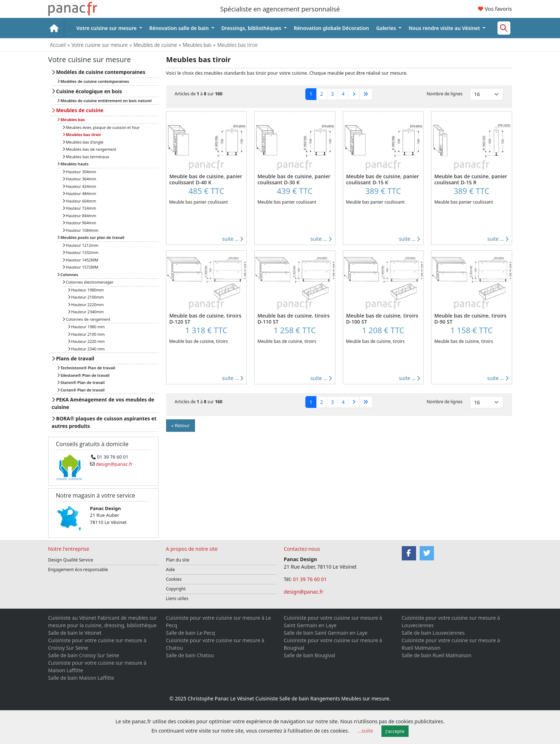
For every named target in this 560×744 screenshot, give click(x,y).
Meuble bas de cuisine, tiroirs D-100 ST (382, 319)
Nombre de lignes (445, 94)
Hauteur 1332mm (81, 252)
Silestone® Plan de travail (83, 375)
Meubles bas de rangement (89, 149)
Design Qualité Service (71, 560)
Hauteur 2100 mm (86, 334)
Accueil (58, 45)
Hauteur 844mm (79, 216)
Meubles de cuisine (155, 45)
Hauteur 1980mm (86, 290)
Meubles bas (197, 45)
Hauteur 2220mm (86, 304)
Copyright (176, 589)
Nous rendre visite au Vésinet (445, 28)
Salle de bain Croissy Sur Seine (84, 655)
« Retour (181, 425)
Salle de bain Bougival (310, 655)
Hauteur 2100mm (86, 297)
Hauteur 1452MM (80, 260)
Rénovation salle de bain (180, 28)
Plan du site (178, 560)
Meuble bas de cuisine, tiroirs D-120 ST (205, 319)
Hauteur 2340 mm (86, 349)
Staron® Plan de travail (81, 382)
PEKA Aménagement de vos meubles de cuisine (103, 403)
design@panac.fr (304, 592)
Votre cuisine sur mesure (107, 28)
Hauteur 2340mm (86, 312)
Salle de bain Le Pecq (191, 633)
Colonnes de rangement (86, 319)
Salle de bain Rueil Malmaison (437, 655)
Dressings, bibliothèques (252, 28)
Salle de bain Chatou (190, 655)
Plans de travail (73, 358)
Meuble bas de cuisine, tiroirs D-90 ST (470, 319)
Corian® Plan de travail (81, 390)
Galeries (387, 28)
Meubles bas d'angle (83, 142)
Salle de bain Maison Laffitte (81, 678)
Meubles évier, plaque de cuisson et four (101, 127)
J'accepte (395, 731)
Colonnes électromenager (88, 282)
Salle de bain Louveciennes (433, 633)
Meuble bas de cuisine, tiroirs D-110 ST (294, 319)
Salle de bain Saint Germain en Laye (326, 633)
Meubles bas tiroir (82, 134)
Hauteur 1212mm (81, 245)
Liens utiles (177, 598)
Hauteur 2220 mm (86, 341)
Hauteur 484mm (79, 193)
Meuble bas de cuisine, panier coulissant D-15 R (471, 179)
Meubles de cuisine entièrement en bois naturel (104, 101)
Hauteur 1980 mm (86, 327)
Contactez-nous (302, 549)
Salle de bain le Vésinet (75, 633)
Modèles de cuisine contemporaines (99, 72)
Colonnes (68, 274)
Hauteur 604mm (79, 201)
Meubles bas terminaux (86, 157)
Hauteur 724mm (79, 208)
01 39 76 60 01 (310, 579)
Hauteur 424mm (79, 186)
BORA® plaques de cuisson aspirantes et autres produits (104, 422)
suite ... (233, 239)
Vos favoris (495, 9)
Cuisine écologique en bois (87, 91)
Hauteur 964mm (79, 223)
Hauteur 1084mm (81, 230)
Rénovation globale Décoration (332, 28)
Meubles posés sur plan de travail (91, 237)
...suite (365, 731)
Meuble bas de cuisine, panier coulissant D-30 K (294, 179)
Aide (171, 570)
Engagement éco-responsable (78, 570)
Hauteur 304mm (79, 172)
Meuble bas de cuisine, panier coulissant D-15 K (382, 179)
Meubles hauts (73, 164)
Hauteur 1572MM (80, 267)
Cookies (174, 579)
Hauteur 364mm (79, 179)
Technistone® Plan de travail (86, 368)
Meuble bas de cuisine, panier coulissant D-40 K (206, 179)
